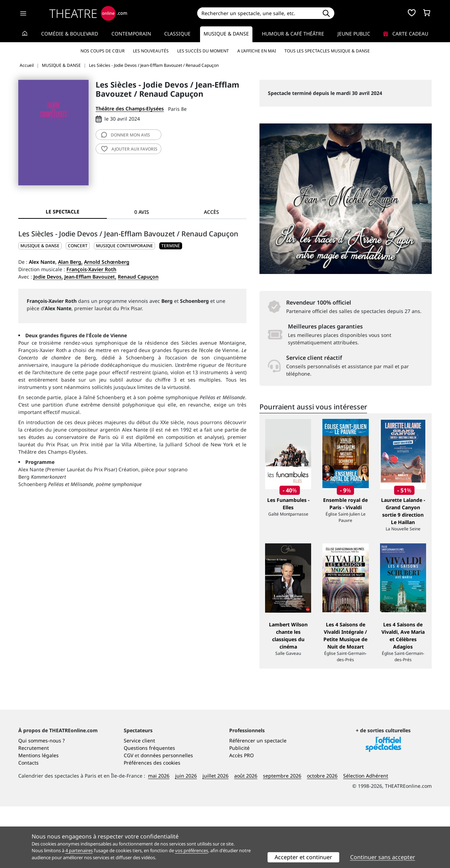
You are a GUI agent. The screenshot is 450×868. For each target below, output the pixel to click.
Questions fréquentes (149, 809)
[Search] (258, 13)
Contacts (28, 824)
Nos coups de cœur (102, 51)
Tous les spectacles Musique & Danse (327, 51)
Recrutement (34, 809)
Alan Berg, (70, 262)
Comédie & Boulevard (70, 34)
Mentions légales (38, 817)
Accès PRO (242, 817)
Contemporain (131, 34)
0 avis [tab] (142, 212)
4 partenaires (79, 850)
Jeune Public (354, 34)
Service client (139, 802)
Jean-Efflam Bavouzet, (90, 277)
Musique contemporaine (124, 246)
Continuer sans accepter (383, 857)
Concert (78, 246)
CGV (128, 817)
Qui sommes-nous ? (41, 802)
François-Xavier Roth (91, 269)
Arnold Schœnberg (107, 262)
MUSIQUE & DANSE (40, 246)
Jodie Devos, (48, 277)
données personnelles (167, 817)
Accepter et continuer (303, 857)
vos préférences (192, 850)
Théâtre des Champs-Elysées (130, 108)
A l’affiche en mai (257, 51)
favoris (129, 149)
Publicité (239, 809)
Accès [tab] (211, 212)
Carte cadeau (406, 34)
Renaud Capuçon (138, 277)
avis (126, 135)
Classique (177, 34)
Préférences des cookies (152, 824)
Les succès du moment (203, 51)
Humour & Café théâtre (293, 34)
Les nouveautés (151, 51)
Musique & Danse (226, 34)
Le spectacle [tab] (63, 212)
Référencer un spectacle (258, 802)
